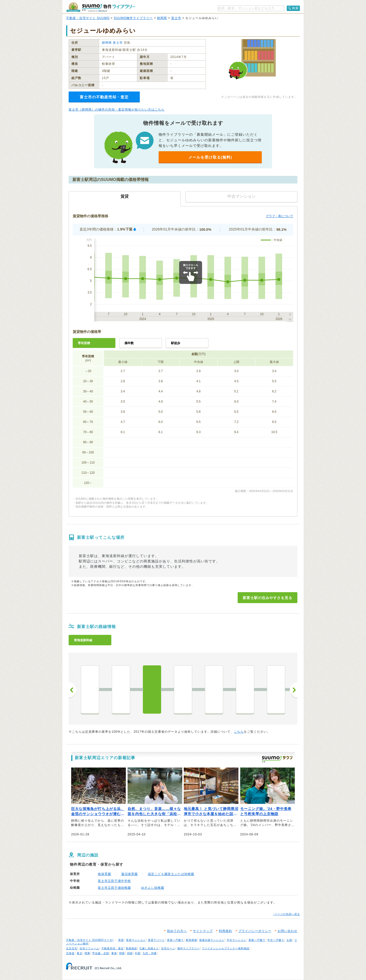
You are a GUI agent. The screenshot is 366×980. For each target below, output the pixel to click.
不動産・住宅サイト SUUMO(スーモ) (90, 940)
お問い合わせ (287, 931)
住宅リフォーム (89, 948)
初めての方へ (177, 931)
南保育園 (104, 874)
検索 (295, 8)
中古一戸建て (276, 940)
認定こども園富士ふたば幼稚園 (171, 874)
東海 (114, 953)
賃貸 (121, 940)
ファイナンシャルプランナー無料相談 (226, 948)
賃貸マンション (136, 940)
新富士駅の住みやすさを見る (268, 598)
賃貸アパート (156, 940)
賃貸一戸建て (175, 940)
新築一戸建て (257, 940)
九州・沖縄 (150, 953)
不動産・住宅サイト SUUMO (88, 18)
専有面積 (84, 343)
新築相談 (131, 948)
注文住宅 (72, 948)
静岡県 (162, 18)
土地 (289, 940)
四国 (130, 953)
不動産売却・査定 (113, 948)
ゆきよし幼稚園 (153, 888)
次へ (294, 690)
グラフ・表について (280, 216)
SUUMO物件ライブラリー (133, 18)
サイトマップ (203, 931)
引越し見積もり (149, 948)
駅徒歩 (176, 343)
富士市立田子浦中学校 (114, 881)
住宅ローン (168, 948)
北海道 (70, 953)
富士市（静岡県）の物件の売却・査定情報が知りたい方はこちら (117, 110)
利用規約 (225, 931)
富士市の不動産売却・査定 (104, 97)
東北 (80, 953)
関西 (122, 953)
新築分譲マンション (212, 940)
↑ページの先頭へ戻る (287, 914)
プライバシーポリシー (255, 931)
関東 (87, 953)
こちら (239, 732)
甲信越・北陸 (101, 953)
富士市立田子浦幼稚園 (114, 888)
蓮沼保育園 (129, 874)
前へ (72, 690)
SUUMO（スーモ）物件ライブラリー (101, 7)
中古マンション (237, 940)
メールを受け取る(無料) (210, 157)
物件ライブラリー (189, 948)
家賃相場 (191, 940)
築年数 (129, 343)
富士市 (176, 18)
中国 (138, 953)
